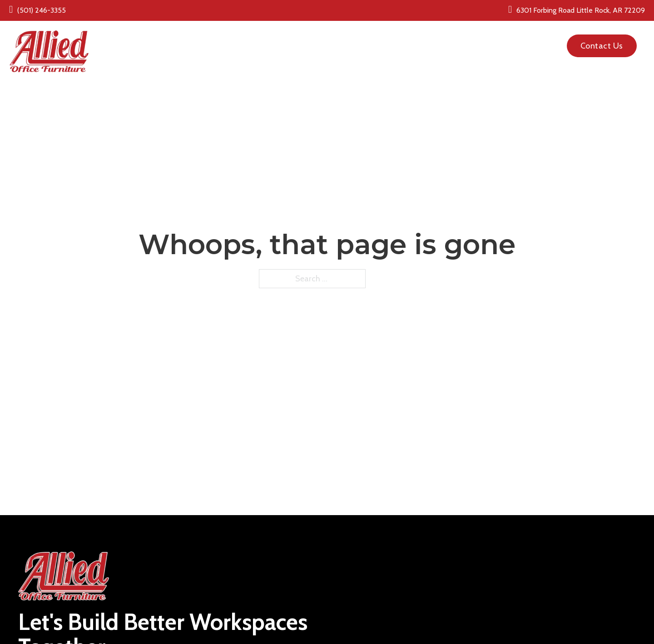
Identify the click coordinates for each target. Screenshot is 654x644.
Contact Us (602, 46)
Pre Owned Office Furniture (370, 40)
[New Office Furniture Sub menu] (305, 40)
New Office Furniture (264, 40)
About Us (447, 40)
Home (204, 40)
